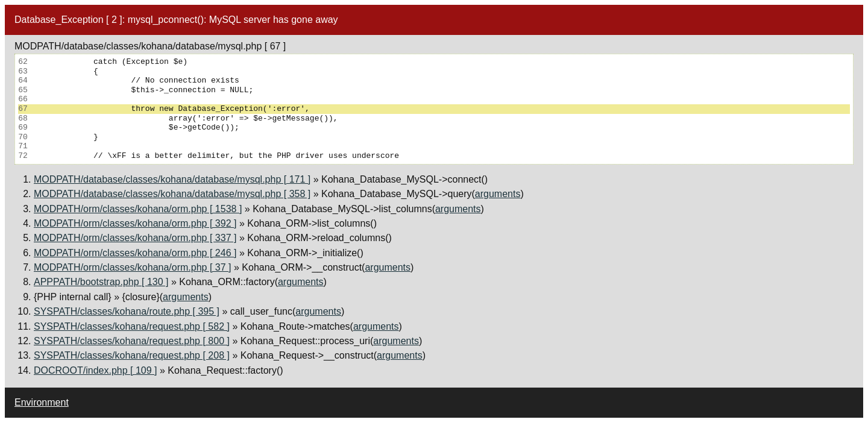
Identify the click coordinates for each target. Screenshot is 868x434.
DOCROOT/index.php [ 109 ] (96, 370)
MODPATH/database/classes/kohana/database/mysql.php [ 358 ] (172, 194)
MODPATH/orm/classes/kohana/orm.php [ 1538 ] (138, 209)
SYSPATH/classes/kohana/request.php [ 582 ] (132, 326)
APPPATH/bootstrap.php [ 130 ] (101, 282)
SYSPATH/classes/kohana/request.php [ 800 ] (132, 341)
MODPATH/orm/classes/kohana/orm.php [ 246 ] (135, 253)
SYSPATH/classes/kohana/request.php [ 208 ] (132, 355)
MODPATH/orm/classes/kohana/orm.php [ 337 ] (135, 238)
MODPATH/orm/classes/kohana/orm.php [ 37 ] (133, 267)
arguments (498, 194)
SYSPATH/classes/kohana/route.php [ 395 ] (127, 311)
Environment (42, 402)
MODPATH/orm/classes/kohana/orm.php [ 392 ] (135, 223)
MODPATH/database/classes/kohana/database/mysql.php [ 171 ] (172, 179)
